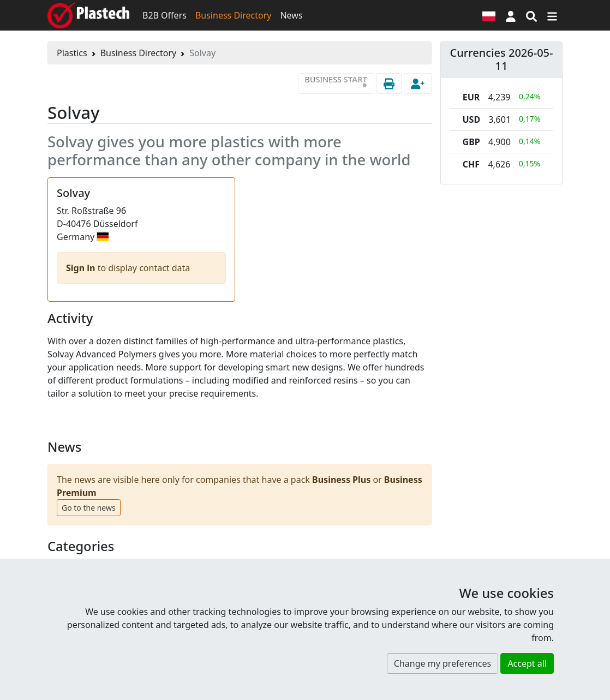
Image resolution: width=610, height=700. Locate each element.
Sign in (82, 268)
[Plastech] (88, 15)
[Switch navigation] (552, 15)
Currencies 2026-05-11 (502, 59)
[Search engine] (531, 15)
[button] (511, 15)
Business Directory (234, 15)
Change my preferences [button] (442, 663)
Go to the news (89, 508)
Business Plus (341, 480)
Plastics (72, 53)
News (291, 15)
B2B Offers (165, 15)
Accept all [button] (527, 663)
